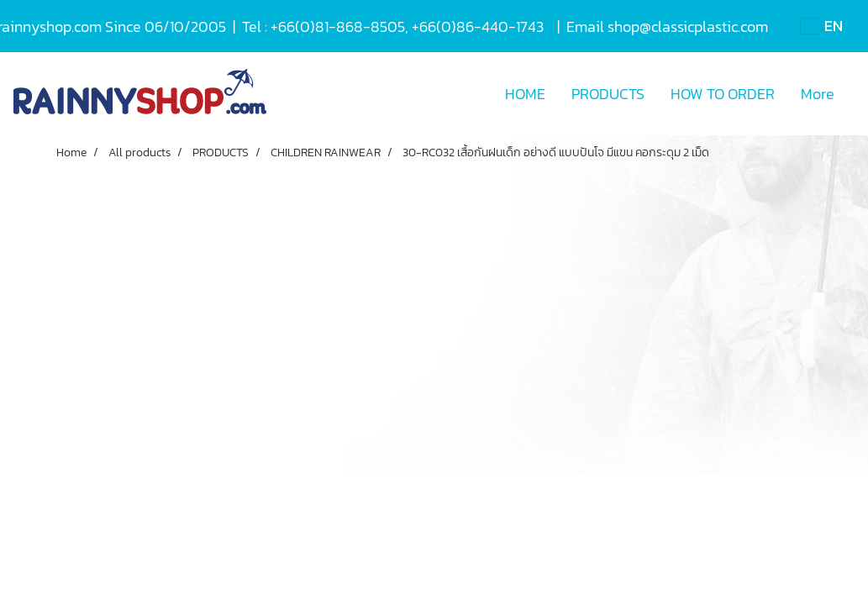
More (818, 94)
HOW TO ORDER (723, 94)
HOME (525, 94)
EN (822, 26)
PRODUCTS (608, 94)
